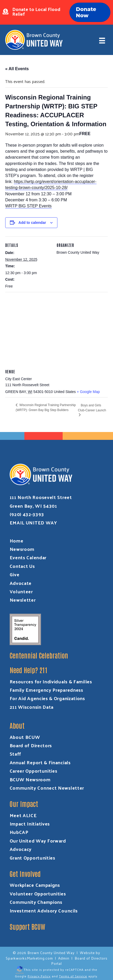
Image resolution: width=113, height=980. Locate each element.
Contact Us (22, 566)
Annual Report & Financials (40, 762)
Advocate (21, 583)
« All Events (17, 69)
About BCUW (25, 737)
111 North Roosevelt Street (41, 497)
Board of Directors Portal (79, 961)
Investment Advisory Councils (44, 910)
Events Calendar (28, 557)
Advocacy (21, 849)
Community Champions (36, 902)
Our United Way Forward (38, 841)
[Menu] (102, 40)
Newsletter (23, 600)
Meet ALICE (23, 815)
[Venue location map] (56, 330)
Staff (16, 754)
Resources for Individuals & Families (51, 681)
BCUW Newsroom (30, 779)
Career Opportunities (34, 771)
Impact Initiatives (30, 824)
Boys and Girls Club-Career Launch (92, 408)
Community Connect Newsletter (47, 788)
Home (17, 541)
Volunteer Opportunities (38, 893)
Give (15, 574)
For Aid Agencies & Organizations (47, 698)
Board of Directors (31, 745)
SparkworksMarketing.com (29, 958)
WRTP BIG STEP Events (28, 206)
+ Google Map (88, 392)
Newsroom (22, 549)
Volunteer (21, 591)
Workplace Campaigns (35, 885)
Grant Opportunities (32, 858)
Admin (64, 958)
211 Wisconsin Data (32, 707)
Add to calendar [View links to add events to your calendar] (32, 223)
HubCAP (19, 832)
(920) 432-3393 (27, 514)
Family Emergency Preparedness (46, 690)
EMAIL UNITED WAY (33, 522)
